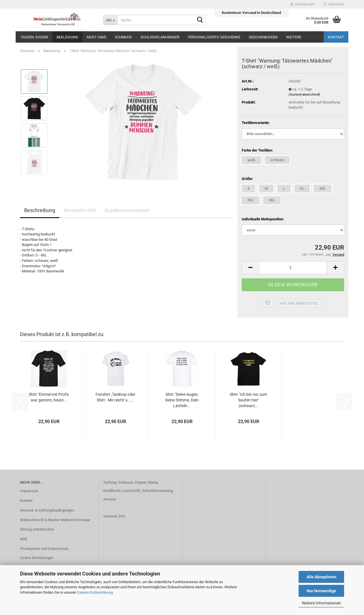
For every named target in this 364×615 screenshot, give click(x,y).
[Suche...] (110, 20)
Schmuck (123, 37)
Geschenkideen (263, 37)
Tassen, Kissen (34, 37)
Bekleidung (67, 37)
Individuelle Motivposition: (263, 219)
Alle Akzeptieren (321, 577)
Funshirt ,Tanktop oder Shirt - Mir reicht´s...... (115, 397)
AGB (23, 539)
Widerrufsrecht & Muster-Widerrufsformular (55, 520)
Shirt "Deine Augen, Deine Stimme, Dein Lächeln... (182, 400)
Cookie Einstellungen (37, 558)
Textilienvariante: (256, 123)
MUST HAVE (97, 37)
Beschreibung (40, 210)
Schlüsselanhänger (160, 37)
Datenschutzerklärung (95, 592)
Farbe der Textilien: (257, 150)
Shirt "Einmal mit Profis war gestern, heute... (49, 397)
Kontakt (336, 37)
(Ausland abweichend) (304, 95)
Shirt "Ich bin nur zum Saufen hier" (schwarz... (248, 400)
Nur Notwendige (321, 591)
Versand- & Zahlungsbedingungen (47, 510)
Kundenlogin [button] (303, 4)
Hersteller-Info (80, 210)
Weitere (294, 37)
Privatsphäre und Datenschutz (44, 549)
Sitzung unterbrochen (37, 529)
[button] (250, 268)
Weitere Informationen (321, 603)
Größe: (247, 179)
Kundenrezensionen (127, 210)
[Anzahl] (293, 268)
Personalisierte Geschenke (214, 37)
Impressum (29, 491)
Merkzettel (334, 4)
